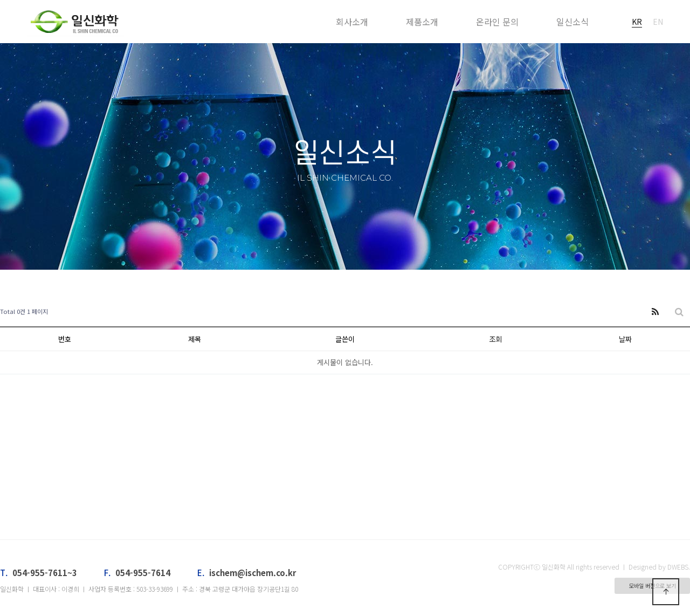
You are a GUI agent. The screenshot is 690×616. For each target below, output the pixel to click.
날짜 (625, 339)
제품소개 (422, 22)
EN (658, 22)
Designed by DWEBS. (659, 567)
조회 (495, 339)
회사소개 (352, 22)
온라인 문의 (497, 22)
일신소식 (572, 22)
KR (637, 22)
